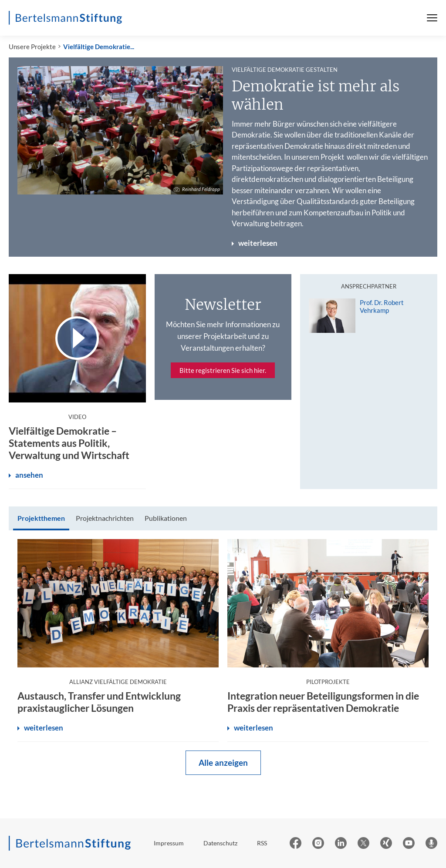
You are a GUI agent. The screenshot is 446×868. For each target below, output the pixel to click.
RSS (262, 843)
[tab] (41, 518)
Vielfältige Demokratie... (99, 47)
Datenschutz (220, 843)
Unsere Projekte (32, 47)
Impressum (169, 843)
